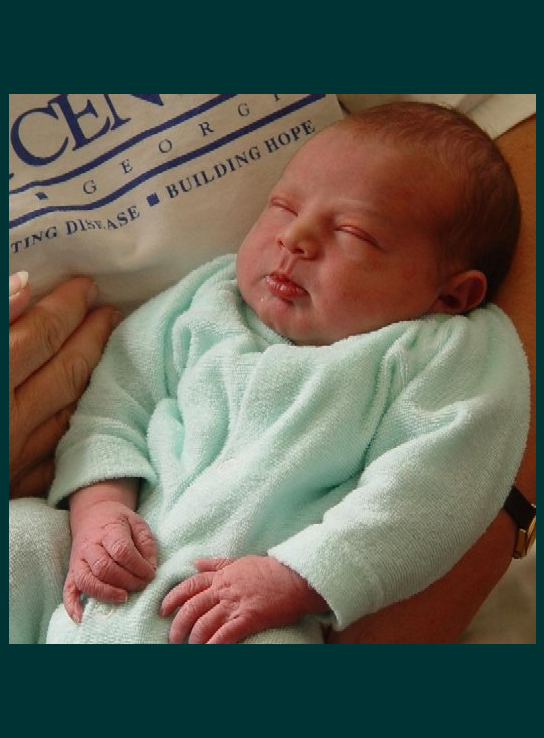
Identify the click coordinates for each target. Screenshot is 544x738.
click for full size (272, 728)
